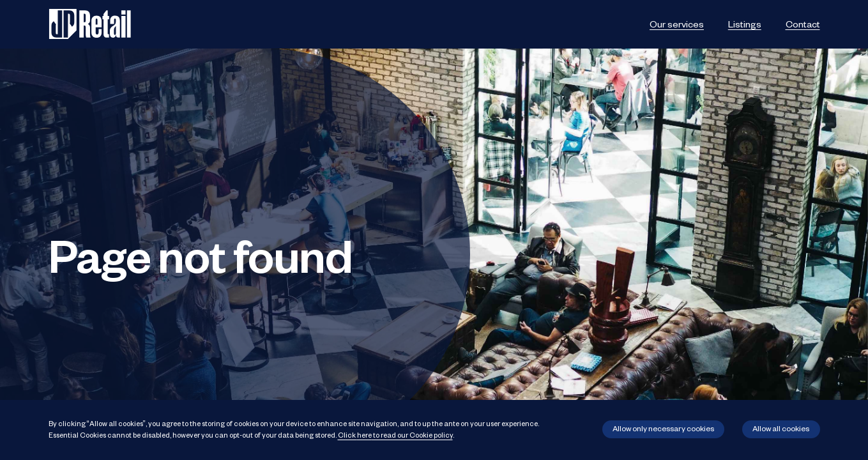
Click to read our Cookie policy (395, 435)
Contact (803, 24)
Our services (677, 24)
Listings (745, 24)
